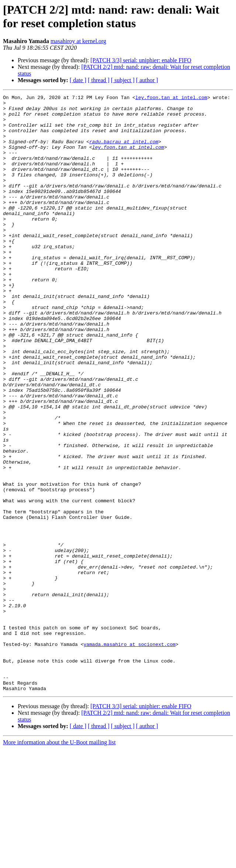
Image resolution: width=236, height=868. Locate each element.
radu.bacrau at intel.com (124, 151)
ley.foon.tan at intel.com (171, 98)
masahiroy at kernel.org (78, 41)
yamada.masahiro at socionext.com (129, 755)
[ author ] (147, 80)
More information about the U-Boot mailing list (59, 862)
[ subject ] (123, 80)
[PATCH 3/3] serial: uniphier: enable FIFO (141, 60)
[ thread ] (99, 80)
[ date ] (78, 80)
